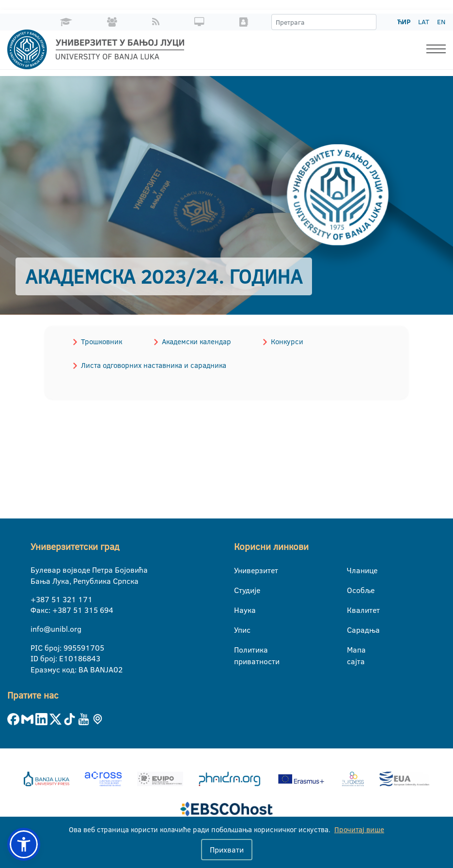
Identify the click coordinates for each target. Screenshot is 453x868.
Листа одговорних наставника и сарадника (153, 365)
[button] (24, 844)
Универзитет (240, 570)
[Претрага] (369, 22)
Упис (240, 630)
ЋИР (404, 22)
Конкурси (286, 342)
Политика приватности (240, 650)
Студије (240, 590)
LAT (424, 22)
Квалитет (353, 610)
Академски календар (195, 342)
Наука (240, 610)
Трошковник (101, 342)
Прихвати (227, 850)
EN (441, 22)
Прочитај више (359, 830)
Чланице (353, 570)
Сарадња (353, 630)
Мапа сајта (353, 650)
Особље (353, 590)
